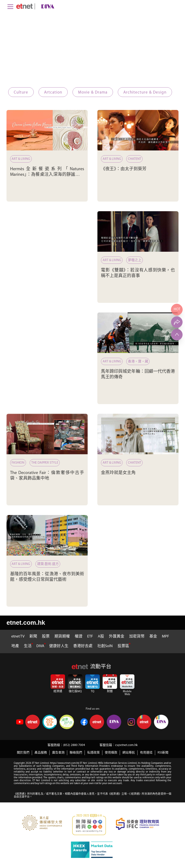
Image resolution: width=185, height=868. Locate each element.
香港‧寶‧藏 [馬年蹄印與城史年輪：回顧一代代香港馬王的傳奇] (138, 362)
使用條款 (111, 753)
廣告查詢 (58, 753)
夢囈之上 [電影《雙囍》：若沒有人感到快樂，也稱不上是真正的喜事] (135, 260)
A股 (101, 637)
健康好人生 (59, 646)
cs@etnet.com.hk (126, 745)
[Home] (24, 6)
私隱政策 (93, 753)
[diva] (47, 6)
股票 (46, 637)
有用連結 (146, 753)
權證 (79, 637)
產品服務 (41, 753)
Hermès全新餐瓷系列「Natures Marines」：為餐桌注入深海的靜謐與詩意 (47, 175)
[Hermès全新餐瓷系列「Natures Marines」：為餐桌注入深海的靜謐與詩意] (47, 130)
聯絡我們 (76, 753)
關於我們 (23, 753)
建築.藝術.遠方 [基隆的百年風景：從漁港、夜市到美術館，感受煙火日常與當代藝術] (48, 564)
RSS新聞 (163, 753)
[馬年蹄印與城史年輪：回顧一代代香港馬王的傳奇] (138, 333)
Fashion (18, 463)
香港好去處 (83, 646)
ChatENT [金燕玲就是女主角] (135, 463)
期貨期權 (62, 637)
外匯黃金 (117, 637)
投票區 (123, 646)
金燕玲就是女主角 (118, 473)
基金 (153, 637)
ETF (90, 637)
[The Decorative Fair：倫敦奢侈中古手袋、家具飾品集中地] (47, 434)
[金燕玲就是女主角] (138, 434)
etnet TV (18, 637)
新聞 (33, 637)
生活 (28, 646)
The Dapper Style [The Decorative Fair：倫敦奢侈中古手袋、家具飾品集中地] (45, 463)
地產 (15, 646)
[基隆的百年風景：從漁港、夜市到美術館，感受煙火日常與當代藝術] (47, 535)
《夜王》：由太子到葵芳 (124, 169)
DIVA (40, 646)
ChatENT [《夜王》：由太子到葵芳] (135, 159)
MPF (165, 637)
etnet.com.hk (26, 623)
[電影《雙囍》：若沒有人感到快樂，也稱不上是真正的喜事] (138, 232)
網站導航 (129, 753)
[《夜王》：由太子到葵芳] (138, 130)
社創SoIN (105, 646)
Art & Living (21, 159)
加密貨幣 (137, 637)
